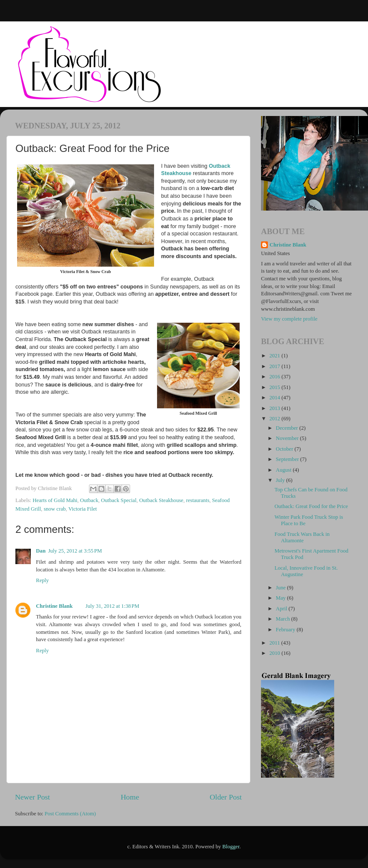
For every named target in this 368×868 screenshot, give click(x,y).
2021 (275, 356)
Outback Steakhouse (161, 500)
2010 (275, 653)
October (285, 449)
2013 (275, 408)
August (285, 470)
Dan (41, 551)
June (282, 588)
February (286, 630)
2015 (275, 387)
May (282, 598)
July (281, 480)
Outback (89, 500)
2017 (275, 366)
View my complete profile (289, 319)
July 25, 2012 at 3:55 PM (75, 551)
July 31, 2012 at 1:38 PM (113, 606)
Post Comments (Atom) (70, 814)
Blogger (231, 847)
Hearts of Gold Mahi (55, 500)
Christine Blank (54, 606)
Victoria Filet (83, 509)
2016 (275, 377)
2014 (275, 398)
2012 (275, 419)
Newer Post (33, 797)
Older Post (226, 797)
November (288, 438)
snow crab (55, 509)
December (288, 428)
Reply (42, 580)
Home (130, 797)
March (284, 619)
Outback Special (119, 500)
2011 (275, 643)
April (282, 609)
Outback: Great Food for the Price (311, 506)
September (288, 459)
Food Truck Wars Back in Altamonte (302, 537)
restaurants (198, 500)
